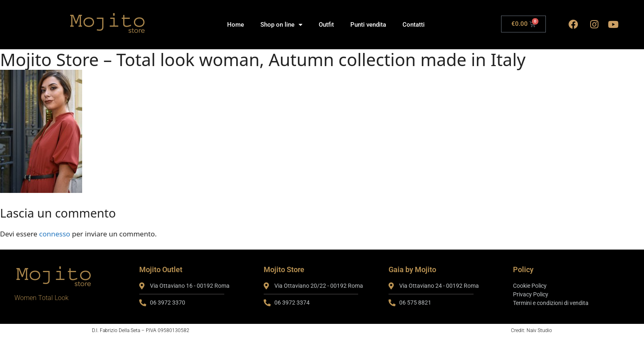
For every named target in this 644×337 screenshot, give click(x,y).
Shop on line (281, 25)
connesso (55, 234)
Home (236, 25)
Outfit (326, 25)
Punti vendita (368, 25)
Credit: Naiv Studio (531, 330)
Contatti (414, 25)
